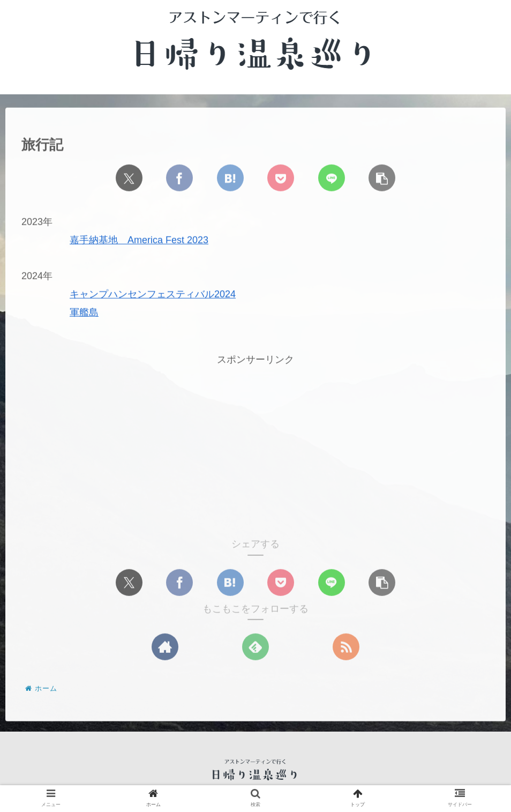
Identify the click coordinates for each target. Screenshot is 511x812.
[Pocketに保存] (281, 178)
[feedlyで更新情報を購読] (255, 647)
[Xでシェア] (129, 178)
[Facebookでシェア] (179, 178)
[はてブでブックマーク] (230, 178)
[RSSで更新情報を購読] (346, 647)
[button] (382, 178)
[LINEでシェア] (332, 178)
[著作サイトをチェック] (165, 647)
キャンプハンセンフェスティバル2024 (153, 295)
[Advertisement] (255, 443)
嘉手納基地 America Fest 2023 (139, 241)
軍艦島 (84, 313)
